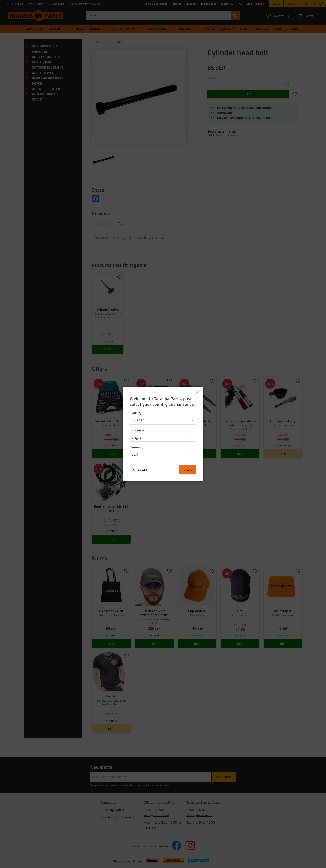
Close (143, 470)
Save (188, 470)
